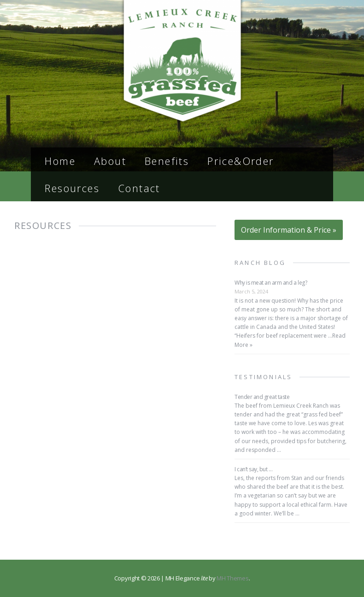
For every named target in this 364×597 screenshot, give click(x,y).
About (110, 161)
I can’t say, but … (253, 469)
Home (60, 161)
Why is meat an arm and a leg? (271, 283)
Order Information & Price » (289, 230)
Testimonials (263, 377)
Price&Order (241, 161)
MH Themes (232, 578)
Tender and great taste (262, 397)
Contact (139, 188)
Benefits (167, 161)
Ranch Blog (260, 263)
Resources (72, 188)
